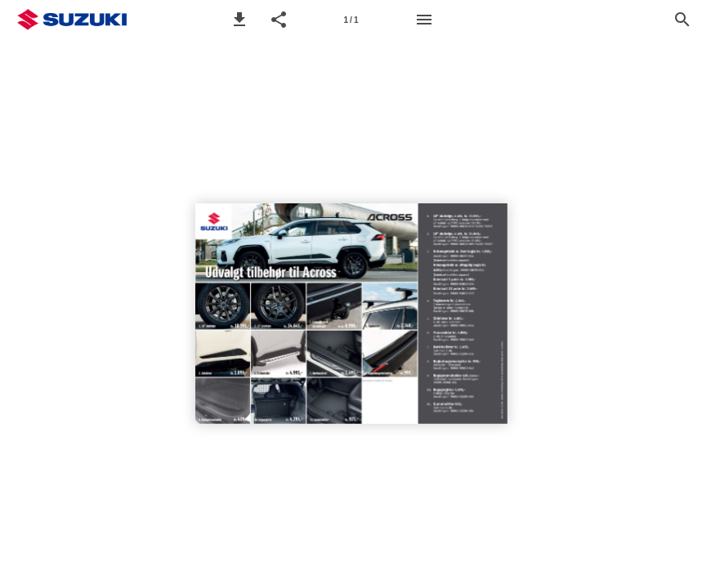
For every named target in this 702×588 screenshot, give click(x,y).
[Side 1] (351, 20)
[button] (239, 20)
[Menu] (424, 20)
